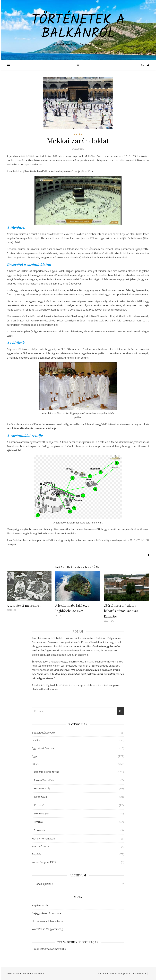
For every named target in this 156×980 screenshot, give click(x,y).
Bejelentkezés (40, 905)
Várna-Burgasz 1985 (44, 862)
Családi (36, 740)
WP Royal (39, 974)
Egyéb (78, 134)
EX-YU (36, 764)
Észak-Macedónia (44, 780)
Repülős (37, 854)
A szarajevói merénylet (24, 605)
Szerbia (38, 822)
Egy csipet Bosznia (43, 748)
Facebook (103, 974)
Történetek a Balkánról (78, 27)
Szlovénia (39, 830)
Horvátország (42, 788)
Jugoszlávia (40, 797)
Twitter (113, 974)
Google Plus (124, 974)
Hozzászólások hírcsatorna (48, 921)
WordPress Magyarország (47, 929)
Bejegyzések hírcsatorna (46, 913)
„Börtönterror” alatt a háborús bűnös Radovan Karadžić (121, 611)
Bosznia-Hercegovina (47, 772)
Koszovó (39, 805)
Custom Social (139, 974)
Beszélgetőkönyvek (43, 732)
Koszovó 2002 (40, 846)
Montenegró (41, 813)
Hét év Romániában (43, 838)
